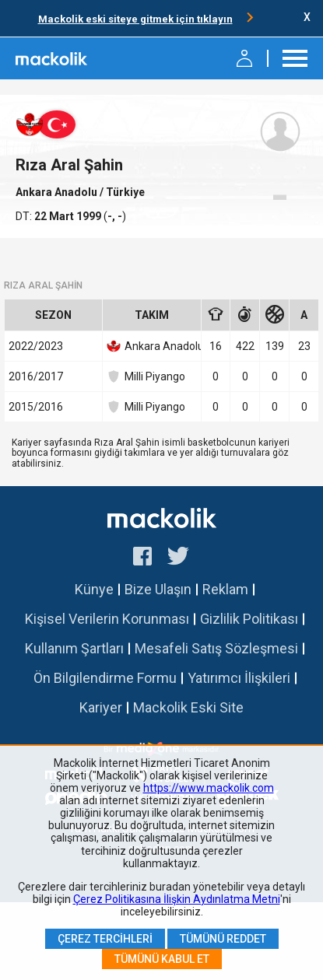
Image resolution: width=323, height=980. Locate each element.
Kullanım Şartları (74, 648)
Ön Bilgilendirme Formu (105, 678)
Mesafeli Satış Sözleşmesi (216, 648)
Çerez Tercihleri (105, 939)
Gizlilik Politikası (249, 619)
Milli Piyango (146, 376)
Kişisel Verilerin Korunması (107, 619)
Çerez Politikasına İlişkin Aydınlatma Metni (177, 899)
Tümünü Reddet (223, 939)
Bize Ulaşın (158, 589)
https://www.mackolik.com (209, 788)
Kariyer (101, 707)
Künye (94, 589)
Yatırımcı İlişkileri (239, 678)
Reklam (225, 589)
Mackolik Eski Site (188, 707)
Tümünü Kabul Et (162, 959)
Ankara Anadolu (58, 192)
